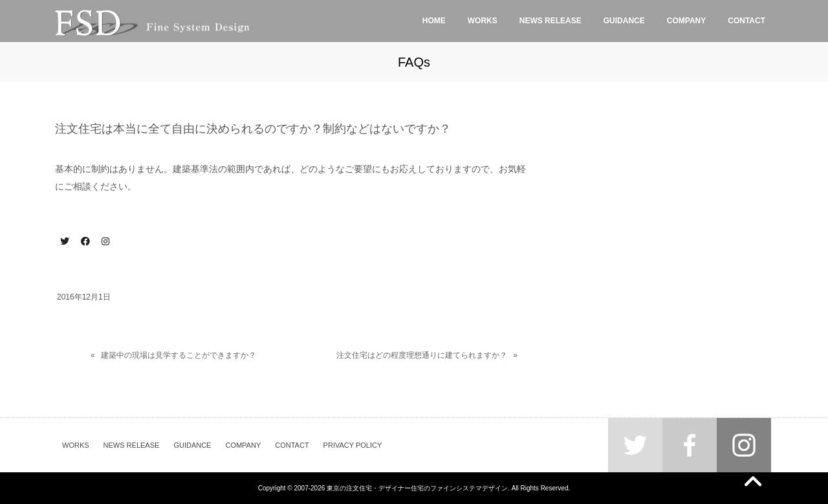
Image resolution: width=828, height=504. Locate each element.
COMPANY (243, 445)
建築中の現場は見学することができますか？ (179, 355)
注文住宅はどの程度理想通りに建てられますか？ (422, 355)
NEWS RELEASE (132, 445)
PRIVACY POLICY (353, 445)
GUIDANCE (192, 445)
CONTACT (292, 445)
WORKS (76, 445)
